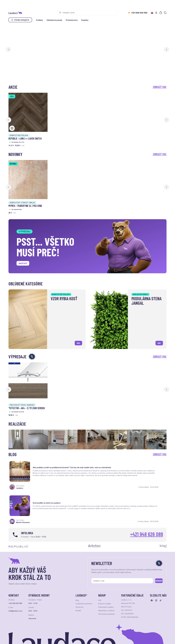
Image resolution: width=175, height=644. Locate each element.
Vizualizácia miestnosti (84, 583)
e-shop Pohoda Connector (47, 640)
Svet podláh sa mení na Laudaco (129, 465)
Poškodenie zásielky (106, 586)
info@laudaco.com (15, 590)
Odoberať (156, 559)
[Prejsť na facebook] (152, 579)
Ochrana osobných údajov (17, 640)
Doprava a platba (105, 583)
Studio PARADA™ (90, 640)
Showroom (80, 586)
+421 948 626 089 (139, 13)
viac (77, 342)
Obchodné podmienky (107, 593)
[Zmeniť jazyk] (152, 13)
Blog (77, 579)
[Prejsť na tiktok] (161, 579)
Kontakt (78, 589)
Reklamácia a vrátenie (106, 589)
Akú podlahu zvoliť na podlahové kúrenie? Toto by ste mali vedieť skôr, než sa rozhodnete (58, 465)
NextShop (33, 640)
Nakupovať (25, 264)
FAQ (100, 579)
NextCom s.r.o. (63, 640)
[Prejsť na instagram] (156, 579)
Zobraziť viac (160, 87)
